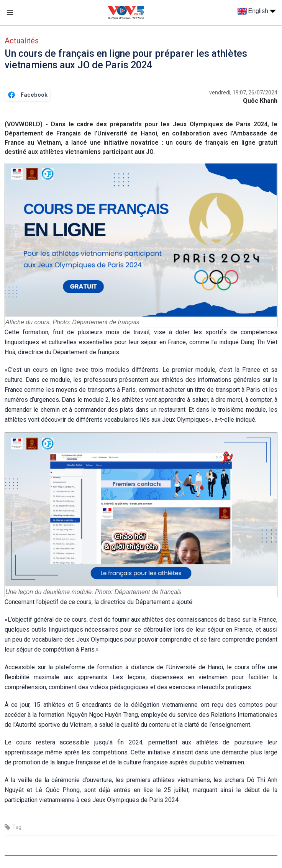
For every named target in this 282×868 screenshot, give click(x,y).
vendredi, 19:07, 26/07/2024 (243, 92)
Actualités (22, 41)
